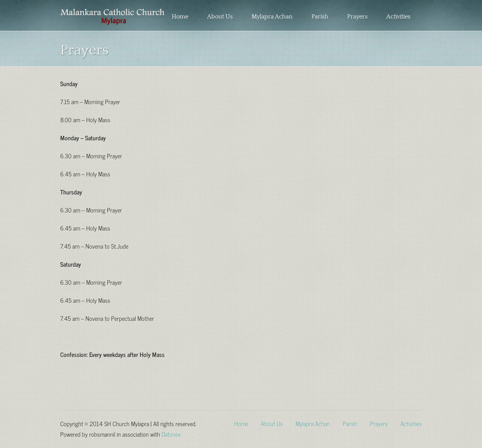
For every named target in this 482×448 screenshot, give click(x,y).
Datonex (171, 434)
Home (180, 17)
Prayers (357, 17)
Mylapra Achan (272, 17)
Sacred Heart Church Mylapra (112, 17)
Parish (320, 17)
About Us (220, 17)
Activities (398, 17)
